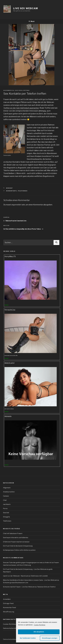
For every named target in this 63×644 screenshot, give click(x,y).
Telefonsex (23, 191)
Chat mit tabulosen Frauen (13, 533)
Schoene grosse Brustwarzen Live (16, 583)
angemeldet (16, 205)
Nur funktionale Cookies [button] (28, 638)
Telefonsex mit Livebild (39, 576)
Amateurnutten (9, 492)
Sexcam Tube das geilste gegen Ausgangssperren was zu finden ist (27, 563)
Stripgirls (6, 517)
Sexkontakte (12, 191)
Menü (32, 21)
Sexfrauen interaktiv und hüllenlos (16, 538)
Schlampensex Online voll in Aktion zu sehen (19, 550)
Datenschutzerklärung (11, 628)
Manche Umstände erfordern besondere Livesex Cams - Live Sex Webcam (30, 580)
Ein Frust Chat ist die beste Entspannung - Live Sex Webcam (25, 569)
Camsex (6, 496)
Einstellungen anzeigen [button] (50, 638)
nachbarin (7, 504)
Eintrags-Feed (8, 603)
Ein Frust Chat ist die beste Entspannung (18, 546)
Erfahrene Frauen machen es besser (16, 542)
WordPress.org (9, 612)
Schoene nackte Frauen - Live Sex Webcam (19, 587)
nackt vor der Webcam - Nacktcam (16, 576)
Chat (5, 500)
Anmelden (7, 599)
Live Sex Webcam (26, 8)
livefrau (26, 90)
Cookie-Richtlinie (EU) (11, 624)
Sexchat (9, 188)
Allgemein (7, 488)
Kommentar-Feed (9, 608)
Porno (5, 509)
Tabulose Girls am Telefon (46, 587)
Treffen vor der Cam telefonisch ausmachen (21, 108)
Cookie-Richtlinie (40, 625)
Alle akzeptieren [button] (39, 632)
